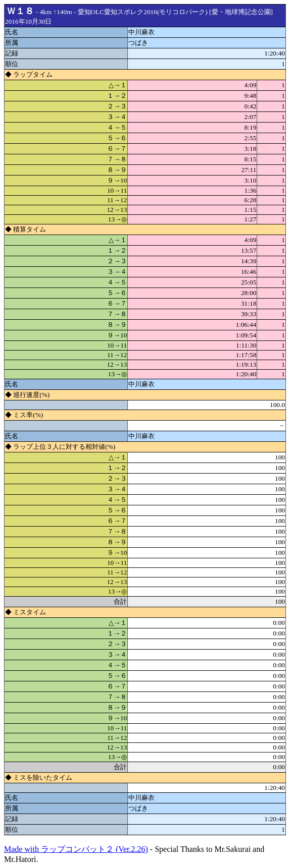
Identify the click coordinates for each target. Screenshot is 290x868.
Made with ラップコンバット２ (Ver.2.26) (76, 849)
